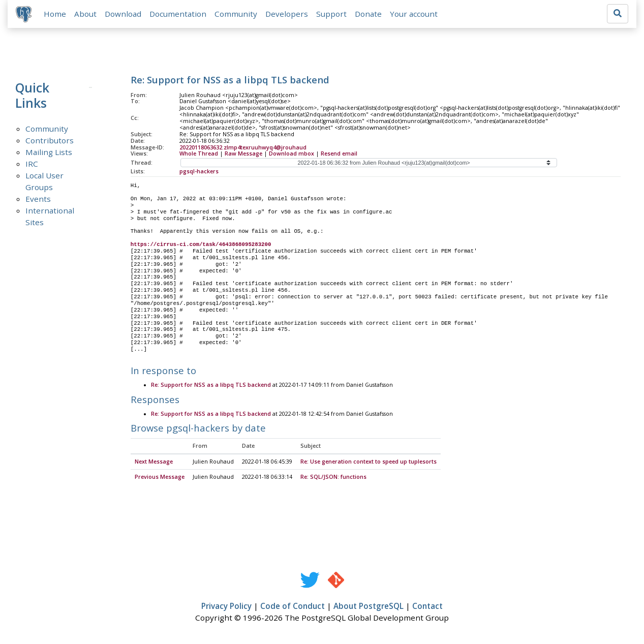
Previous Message (160, 478)
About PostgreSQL (369, 607)
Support (331, 14)
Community (236, 14)
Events (38, 199)
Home (55, 14)
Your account (414, 14)
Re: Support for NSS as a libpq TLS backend (211, 386)
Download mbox (292, 154)
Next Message (154, 463)
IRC (32, 164)
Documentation (178, 14)
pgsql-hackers (199, 172)
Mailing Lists (49, 152)
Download (123, 14)
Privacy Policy (226, 607)
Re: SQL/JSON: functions (333, 478)
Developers (287, 14)
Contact (427, 607)
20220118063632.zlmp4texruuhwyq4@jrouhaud (243, 147)
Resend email (339, 154)
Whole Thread (199, 154)
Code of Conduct (293, 607)
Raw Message (243, 154)
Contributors (50, 140)
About (85, 14)
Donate (368, 14)
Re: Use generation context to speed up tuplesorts (369, 463)
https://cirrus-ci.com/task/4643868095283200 (201, 245)
